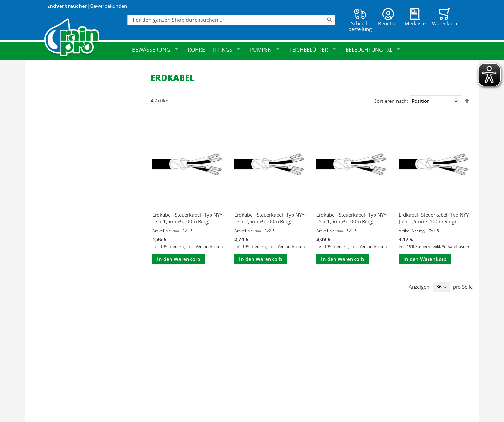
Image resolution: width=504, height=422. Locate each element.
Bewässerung (155, 50)
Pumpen (265, 50)
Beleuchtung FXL (373, 50)
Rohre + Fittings (214, 50)
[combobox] (231, 20)
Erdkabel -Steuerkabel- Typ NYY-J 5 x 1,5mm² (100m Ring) (352, 218)
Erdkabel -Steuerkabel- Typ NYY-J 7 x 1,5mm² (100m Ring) (434, 218)
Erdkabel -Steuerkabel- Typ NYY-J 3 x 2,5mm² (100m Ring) (270, 218)
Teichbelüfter (313, 50)
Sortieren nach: (391, 101)
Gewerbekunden (108, 6)
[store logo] (86, 38)
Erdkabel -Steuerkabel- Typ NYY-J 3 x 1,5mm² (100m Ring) (188, 218)
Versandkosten (209, 246)
